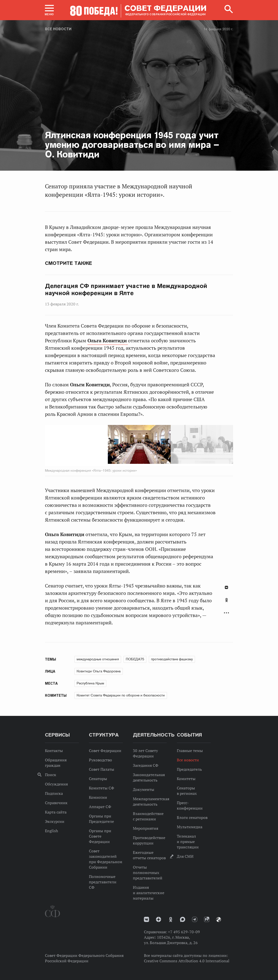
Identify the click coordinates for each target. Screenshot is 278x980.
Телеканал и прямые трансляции (188, 842)
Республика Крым (90, 683)
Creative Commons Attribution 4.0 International (187, 961)
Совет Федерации (105, 751)
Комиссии (98, 797)
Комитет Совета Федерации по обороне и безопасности (121, 695)
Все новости (58, 29)
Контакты (54, 751)
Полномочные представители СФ (103, 882)
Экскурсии (55, 821)
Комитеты (186, 779)
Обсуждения (56, 784)
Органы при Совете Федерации (100, 836)
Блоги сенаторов (192, 817)
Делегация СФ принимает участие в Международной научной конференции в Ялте (126, 290)
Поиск (51, 775)
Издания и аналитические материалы (149, 893)
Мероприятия (146, 828)
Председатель (189, 769)
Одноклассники (227, 600)
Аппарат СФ (100, 807)
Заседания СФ (146, 765)
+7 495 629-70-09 (184, 932)
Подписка (54, 793)
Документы (144, 789)
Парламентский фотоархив (219, 920)
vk (146, 919)
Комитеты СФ (102, 788)
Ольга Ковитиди (108, 341)
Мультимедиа (190, 827)
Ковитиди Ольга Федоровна (99, 671)
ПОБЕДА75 (135, 659)
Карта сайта (56, 812)
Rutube (207, 919)
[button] (49, 10)
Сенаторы (98, 779)
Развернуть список (226, 613)
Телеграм (195, 919)
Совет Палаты (102, 769)
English (51, 831)
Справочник (56, 803)
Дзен (159, 919)
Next (166, 445)
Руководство (100, 760)
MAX (183, 919)
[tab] (226, 603)
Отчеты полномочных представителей (148, 873)
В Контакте (226, 587)
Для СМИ (185, 856)
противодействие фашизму (172, 659)
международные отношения (98, 659)
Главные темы (190, 751)
